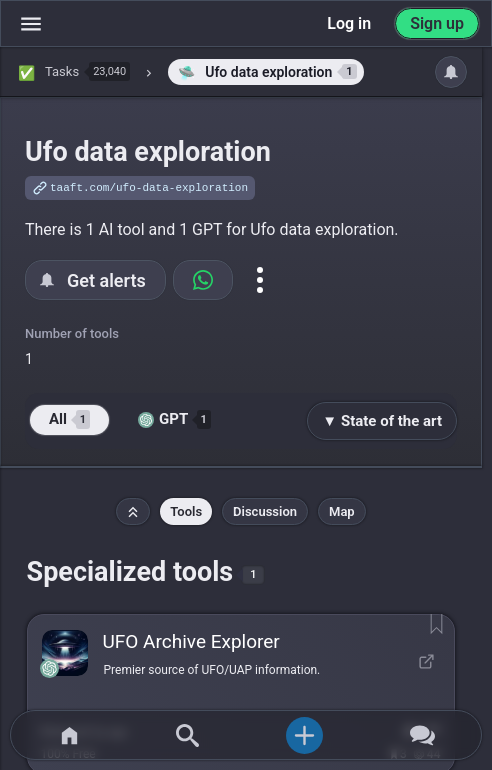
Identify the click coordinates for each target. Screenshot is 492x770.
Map (342, 511)
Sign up (437, 23)
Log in (349, 23)
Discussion (265, 511)
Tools (186, 511)
